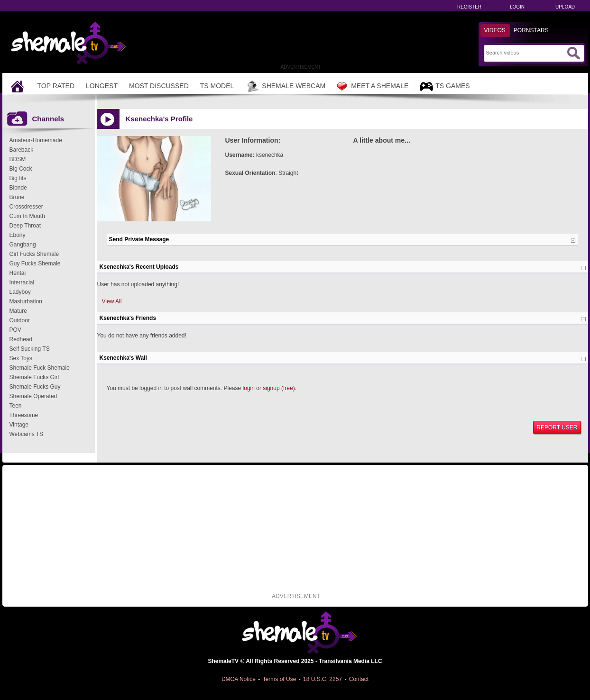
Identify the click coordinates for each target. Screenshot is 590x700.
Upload (565, 7)
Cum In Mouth (27, 216)
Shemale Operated (33, 396)
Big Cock (21, 169)
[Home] (18, 86)
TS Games (445, 86)
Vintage (19, 425)
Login (517, 7)
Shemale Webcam (285, 86)
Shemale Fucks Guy (35, 387)
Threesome (24, 415)
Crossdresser (26, 207)
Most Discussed (159, 86)
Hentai (18, 273)
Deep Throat (25, 226)
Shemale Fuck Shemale (40, 368)
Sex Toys (21, 358)
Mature (18, 311)
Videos (495, 30)
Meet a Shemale (373, 86)
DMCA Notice (239, 679)
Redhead (21, 339)
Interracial (22, 282)
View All (112, 301)
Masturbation (26, 301)
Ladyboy (20, 292)
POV (15, 330)
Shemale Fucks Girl (34, 377)
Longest (102, 86)
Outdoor (20, 320)
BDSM (18, 159)
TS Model (217, 86)
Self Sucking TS (30, 349)
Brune (17, 197)
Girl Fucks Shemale (34, 254)
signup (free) (279, 388)
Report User (557, 427)
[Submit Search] (573, 53)
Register (469, 7)
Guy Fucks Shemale (35, 264)
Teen (16, 406)
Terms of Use (280, 679)
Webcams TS (27, 434)
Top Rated (56, 86)
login (249, 388)
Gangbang (23, 245)
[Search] (525, 53)
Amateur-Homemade (36, 140)
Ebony (18, 235)
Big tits (18, 178)
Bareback (22, 150)
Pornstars (531, 30)
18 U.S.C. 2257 (323, 679)
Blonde (18, 188)
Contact (359, 679)
